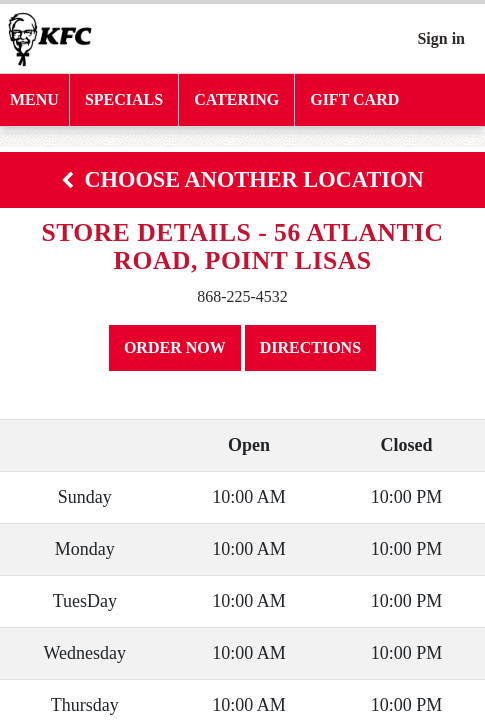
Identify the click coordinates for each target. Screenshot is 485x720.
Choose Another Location (242, 179)
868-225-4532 (242, 296)
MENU (34, 99)
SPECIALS (124, 99)
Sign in (441, 38)
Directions (310, 347)
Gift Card (354, 99)
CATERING (236, 99)
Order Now (175, 347)
